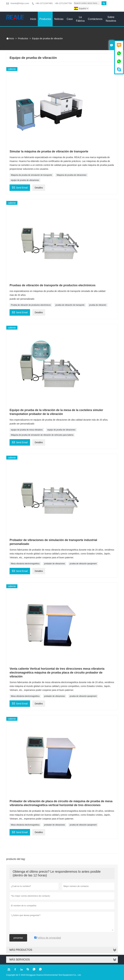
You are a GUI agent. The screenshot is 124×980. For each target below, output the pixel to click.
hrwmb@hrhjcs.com (20, 3)
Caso (70, 19)
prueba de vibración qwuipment (83, 564)
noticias (59, 19)
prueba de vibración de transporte (70, 305)
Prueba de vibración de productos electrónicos (31, 305)
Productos (45, 19)
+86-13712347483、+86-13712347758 (54, 3)
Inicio (33, 19)
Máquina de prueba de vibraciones (72, 175)
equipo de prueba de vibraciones (25, 180)
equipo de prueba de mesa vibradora (27, 430)
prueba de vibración (98, 305)
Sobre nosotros (111, 19)
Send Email (20, 187)
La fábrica (80, 19)
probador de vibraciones (55, 564)
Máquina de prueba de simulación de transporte (31, 175)
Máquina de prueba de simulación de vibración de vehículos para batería (42, 435)
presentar (18, 938)
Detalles (39, 188)
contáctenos (95, 19)
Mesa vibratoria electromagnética (25, 564)
